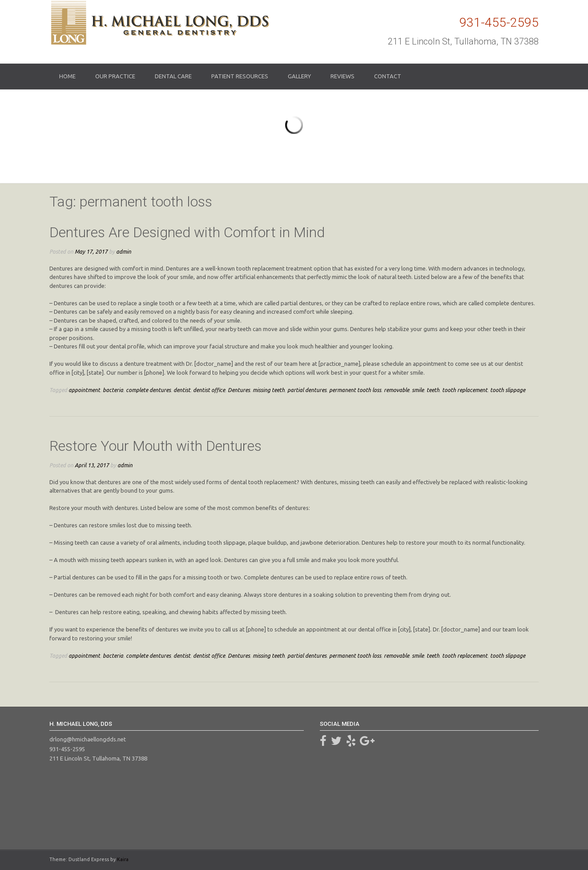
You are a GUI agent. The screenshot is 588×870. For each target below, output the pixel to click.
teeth (433, 390)
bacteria (113, 390)
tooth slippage (508, 390)
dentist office (209, 390)
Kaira (123, 859)
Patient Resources (240, 76)
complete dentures (148, 390)
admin (124, 251)
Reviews (342, 76)
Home (67, 76)
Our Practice (115, 76)
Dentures (239, 390)
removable (397, 390)
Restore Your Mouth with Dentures (155, 446)
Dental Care (173, 76)
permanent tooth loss (355, 390)
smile (418, 390)
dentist (182, 390)
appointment (84, 390)
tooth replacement (465, 390)
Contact (388, 76)
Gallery (299, 76)
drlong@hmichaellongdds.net (88, 739)
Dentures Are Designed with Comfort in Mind (187, 232)
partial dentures (307, 390)
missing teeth (269, 390)
